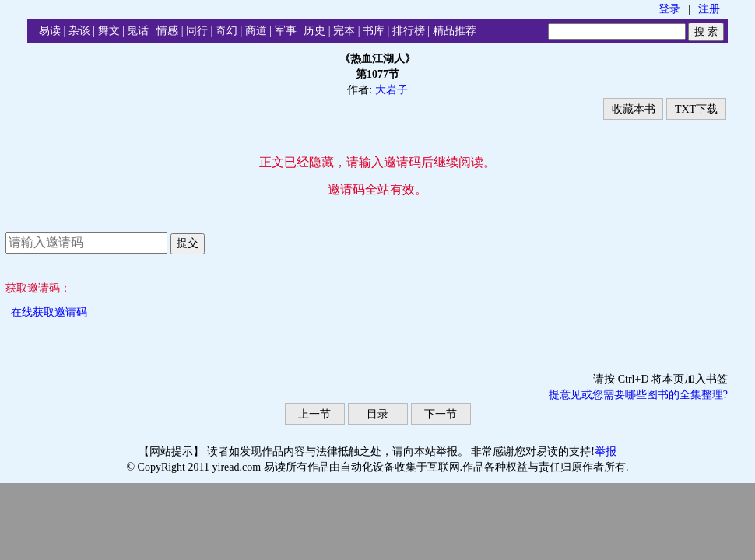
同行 (197, 31)
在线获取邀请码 (49, 312)
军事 (286, 31)
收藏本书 (634, 109)
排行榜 (409, 31)
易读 (50, 31)
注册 (709, 9)
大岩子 (392, 90)
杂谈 (79, 31)
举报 (606, 451)
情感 (167, 31)
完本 (344, 31)
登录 (669, 9)
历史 (314, 31)
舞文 (109, 31)
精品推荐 (455, 31)
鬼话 (138, 31)
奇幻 (226, 31)
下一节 (441, 414)
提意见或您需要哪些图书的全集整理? (638, 395)
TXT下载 (696, 109)
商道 (256, 31)
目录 (377, 414)
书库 (374, 31)
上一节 (314, 414)
